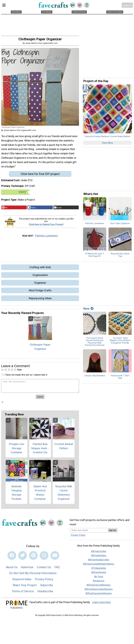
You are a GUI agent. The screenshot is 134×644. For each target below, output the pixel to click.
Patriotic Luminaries (47, 237)
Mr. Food (99, 578)
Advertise (27, 569)
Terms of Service (23, 593)
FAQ (57, 569)
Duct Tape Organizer (120, 225)
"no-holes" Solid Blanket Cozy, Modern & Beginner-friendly (120, 342)
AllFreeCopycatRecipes (99, 586)
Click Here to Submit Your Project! (46, 226)
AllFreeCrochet (99, 553)
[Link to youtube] (55, 557)
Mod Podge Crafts (40, 292)
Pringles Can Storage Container (17, 450)
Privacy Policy (44, 581)
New (88, 310)
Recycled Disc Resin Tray (120, 256)
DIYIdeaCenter (99, 570)
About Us (12, 569)
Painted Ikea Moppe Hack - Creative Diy (40, 450)
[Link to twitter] (23, 557)
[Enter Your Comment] (40, 387)
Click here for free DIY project (40, 175)
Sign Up (113, 532)
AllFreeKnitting (99, 557)
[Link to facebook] (12, 557)
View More (107, 144)
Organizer (40, 284)
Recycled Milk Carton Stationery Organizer (64, 494)
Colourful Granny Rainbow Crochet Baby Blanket (107, 138)
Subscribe (47, 587)
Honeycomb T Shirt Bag (120, 378)
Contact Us (44, 569)
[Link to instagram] (44, 557)
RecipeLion (99, 582)
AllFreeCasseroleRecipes (99, 595)
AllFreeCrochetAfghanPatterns (99, 565)
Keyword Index (22, 581)
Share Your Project (25, 587)
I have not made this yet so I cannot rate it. (26, 376)
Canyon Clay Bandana (95, 377)
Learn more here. (102, 604)
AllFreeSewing (99, 574)
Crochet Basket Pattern (64, 448)
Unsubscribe (45, 593)
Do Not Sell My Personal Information (33, 575)
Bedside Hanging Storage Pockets (16, 494)
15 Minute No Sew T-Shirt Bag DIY (95, 256)
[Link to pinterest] (33, 557)
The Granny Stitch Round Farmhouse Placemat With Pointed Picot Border (95, 343)
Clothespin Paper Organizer (40, 348)
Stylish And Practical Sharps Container (40, 494)
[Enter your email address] (89, 532)
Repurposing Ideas (40, 300)
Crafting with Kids (40, 269)
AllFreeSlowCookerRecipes (99, 591)
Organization (40, 276)
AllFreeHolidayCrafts (99, 561)
